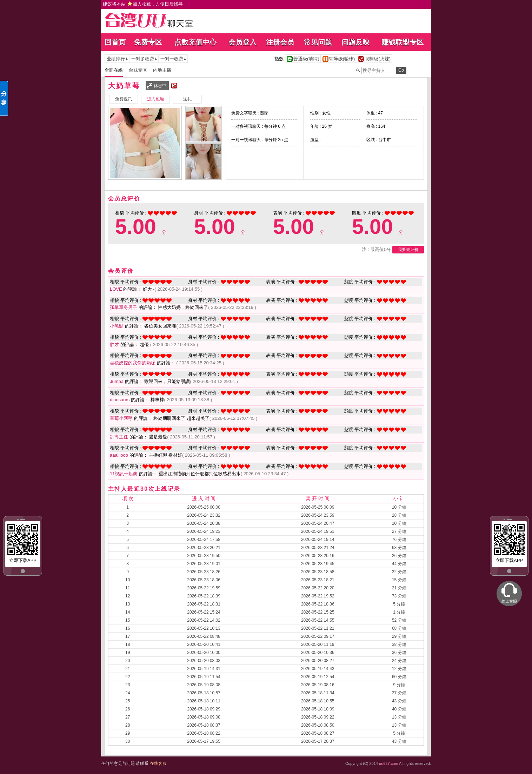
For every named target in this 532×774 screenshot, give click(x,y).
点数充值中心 (195, 42)
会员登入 (242, 42)
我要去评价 (408, 250)
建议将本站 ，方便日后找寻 (143, 4)
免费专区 (148, 42)
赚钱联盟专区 (403, 42)
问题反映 (355, 42)
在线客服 (158, 763)
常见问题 (318, 42)
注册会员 (280, 42)
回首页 (115, 42)
